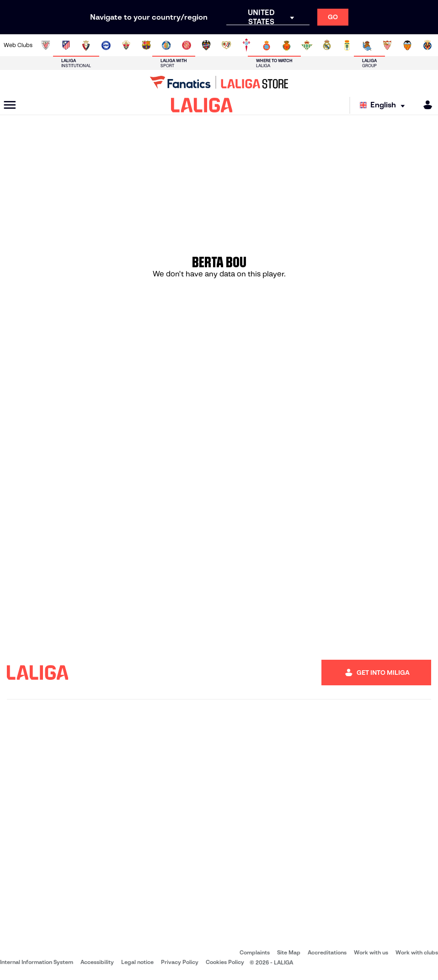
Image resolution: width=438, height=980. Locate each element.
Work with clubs (417, 952)
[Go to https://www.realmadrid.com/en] (327, 45)
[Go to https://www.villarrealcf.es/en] (427, 45)
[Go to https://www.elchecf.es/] (126, 45)
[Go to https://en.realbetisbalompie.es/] (307, 45)
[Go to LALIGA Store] (219, 82)
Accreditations (327, 952)
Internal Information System (37, 962)
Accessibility (97, 962)
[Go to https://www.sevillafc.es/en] (387, 45)
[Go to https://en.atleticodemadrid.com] (66, 45)
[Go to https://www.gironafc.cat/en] (187, 45)
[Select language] (385, 105)
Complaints (255, 952)
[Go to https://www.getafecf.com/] (166, 45)
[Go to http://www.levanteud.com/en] (206, 45)
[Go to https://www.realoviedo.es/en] (347, 45)
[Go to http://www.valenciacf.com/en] (407, 45)
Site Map (289, 952)
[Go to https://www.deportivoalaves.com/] (106, 45)
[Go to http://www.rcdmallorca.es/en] (287, 45)
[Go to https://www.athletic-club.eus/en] (46, 45)
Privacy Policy (180, 962)
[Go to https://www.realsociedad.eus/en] (367, 45)
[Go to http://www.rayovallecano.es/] (226, 45)
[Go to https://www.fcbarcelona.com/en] (146, 45)
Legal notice (137, 962)
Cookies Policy (225, 962)
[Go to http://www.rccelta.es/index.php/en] (246, 45)
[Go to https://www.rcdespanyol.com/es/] (267, 45)
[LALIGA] (202, 105)
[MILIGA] (425, 105)
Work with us (371, 952)
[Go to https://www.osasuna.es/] (86, 45)
